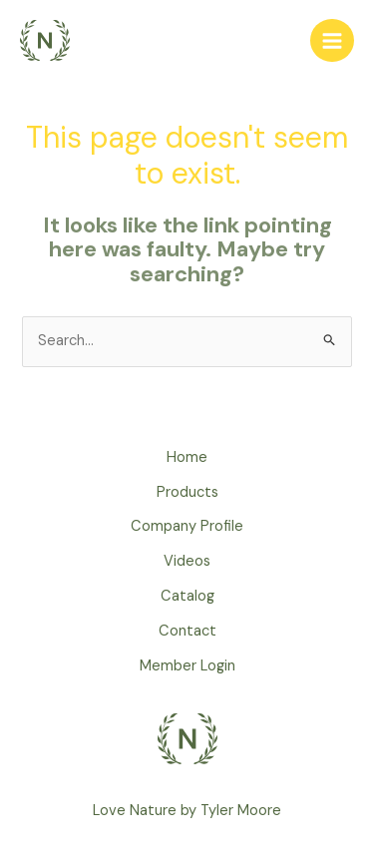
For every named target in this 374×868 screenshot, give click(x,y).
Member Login (187, 666)
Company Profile (187, 526)
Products (187, 492)
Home (187, 457)
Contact (187, 631)
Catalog (187, 596)
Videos (187, 561)
